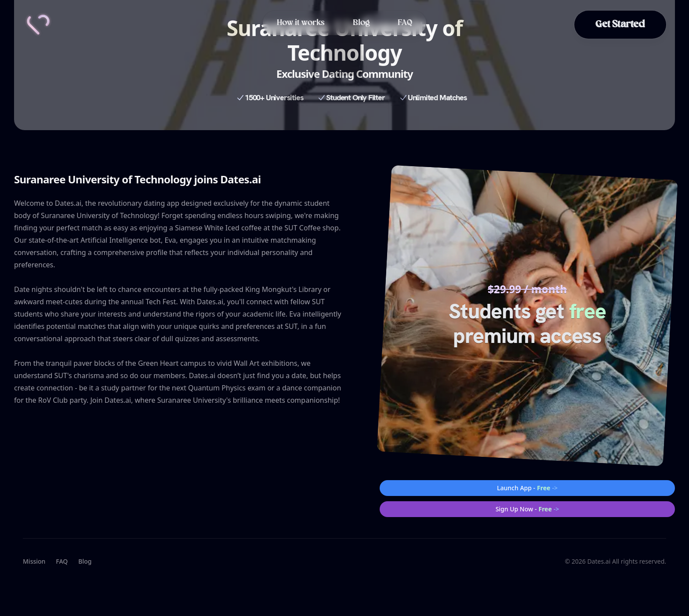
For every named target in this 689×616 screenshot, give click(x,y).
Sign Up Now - (528, 509)
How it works (301, 23)
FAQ (405, 23)
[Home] (38, 25)
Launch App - (527, 488)
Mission (34, 561)
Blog (361, 23)
